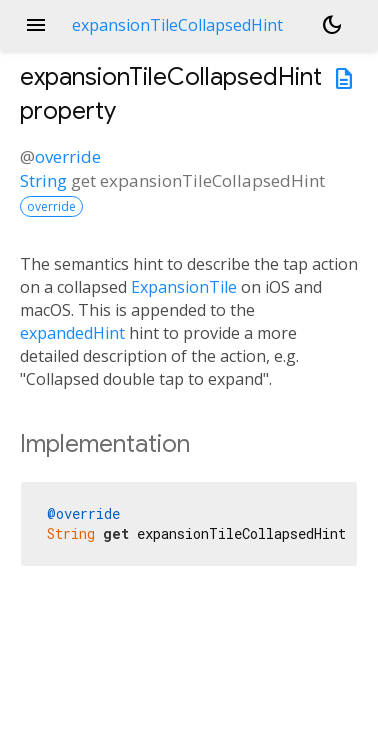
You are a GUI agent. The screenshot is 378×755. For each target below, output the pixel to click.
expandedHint (72, 333)
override (68, 156)
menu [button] (36, 25)
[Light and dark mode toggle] (332, 25)
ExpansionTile (184, 287)
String (43, 180)
